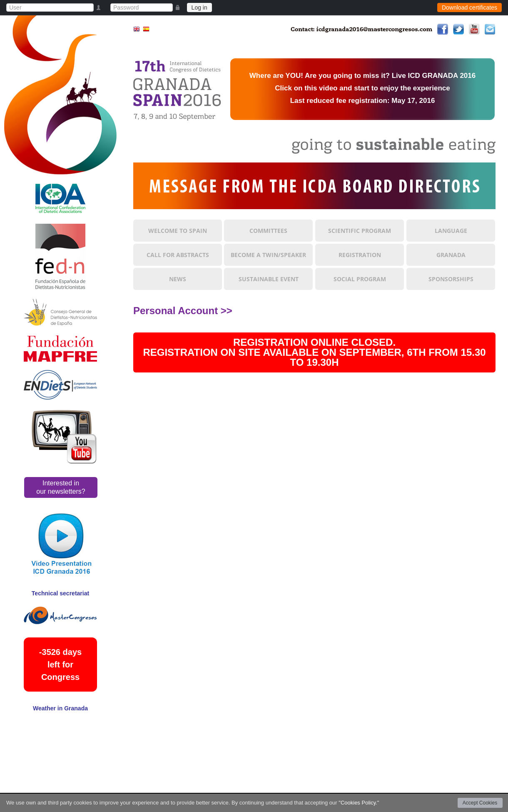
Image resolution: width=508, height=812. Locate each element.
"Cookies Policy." (359, 803)
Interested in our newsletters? (61, 487)
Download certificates (469, 7)
